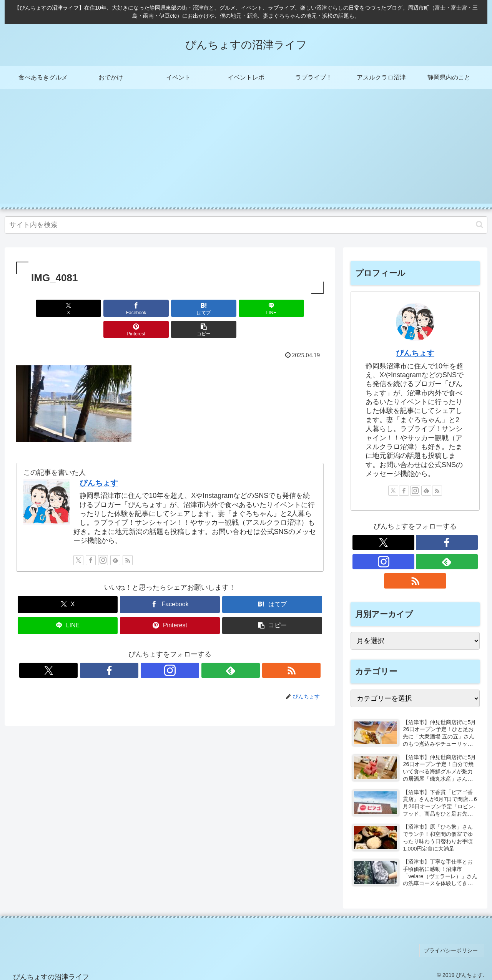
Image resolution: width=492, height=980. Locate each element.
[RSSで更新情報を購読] (128, 539)
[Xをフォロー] (78, 539)
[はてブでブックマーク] (144, 308)
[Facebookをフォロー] (91, 539)
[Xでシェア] (41, 308)
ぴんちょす (99, 462)
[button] (480, 225)
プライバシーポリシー (453, 948)
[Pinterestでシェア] (248, 308)
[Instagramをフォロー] (103, 539)
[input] (246, 225)
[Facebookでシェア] (92, 308)
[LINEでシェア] (196, 308)
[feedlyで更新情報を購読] (115, 539)
